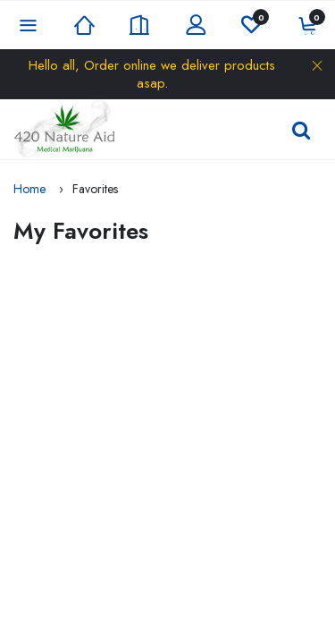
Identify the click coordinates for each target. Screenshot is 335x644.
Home (29, 189)
